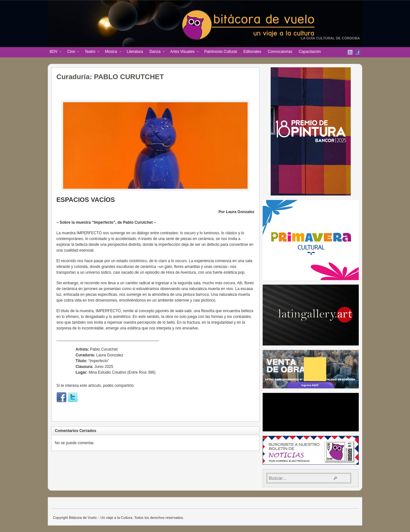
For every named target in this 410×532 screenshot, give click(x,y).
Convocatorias (280, 52)
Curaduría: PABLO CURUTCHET (110, 77)
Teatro (90, 52)
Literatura (135, 52)
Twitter (350, 52)
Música (111, 52)
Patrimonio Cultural (221, 52)
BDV (54, 52)
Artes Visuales (183, 52)
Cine (72, 52)
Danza (155, 52)
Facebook (358, 52)
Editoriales (252, 52)
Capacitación (310, 52)
